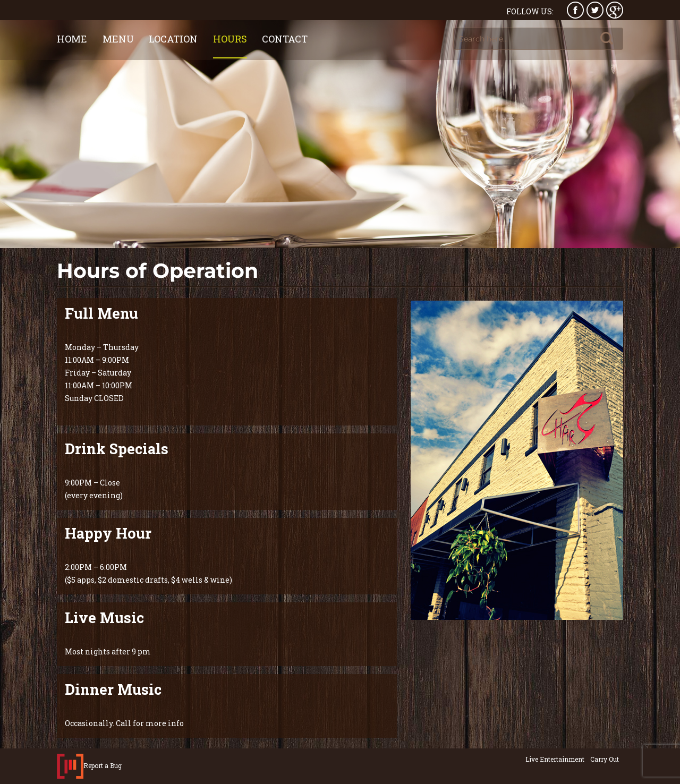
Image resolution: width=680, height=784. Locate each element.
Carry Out (605, 759)
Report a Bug (103, 765)
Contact (285, 39)
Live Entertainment (555, 759)
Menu (118, 39)
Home (72, 39)
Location (173, 39)
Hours (230, 39)
